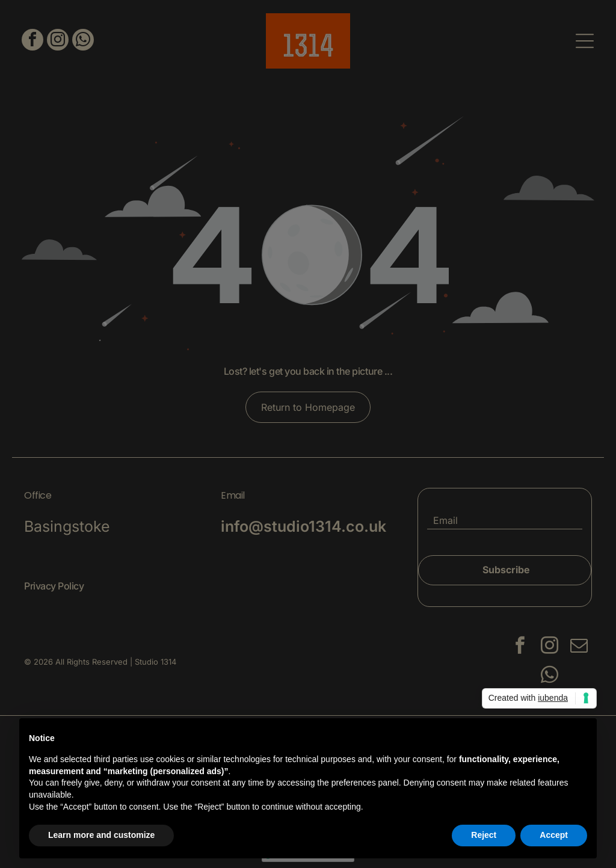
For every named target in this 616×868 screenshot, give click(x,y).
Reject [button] (484, 835)
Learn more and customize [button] (101, 835)
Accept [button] (554, 835)
